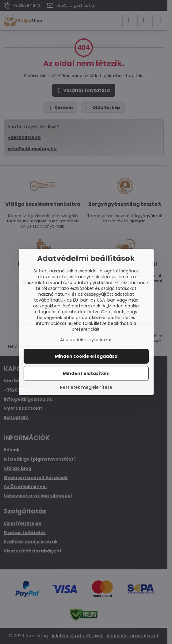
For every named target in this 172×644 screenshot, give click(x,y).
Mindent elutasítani (86, 373)
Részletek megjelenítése (86, 387)
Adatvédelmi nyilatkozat (86, 340)
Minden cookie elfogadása (86, 356)
